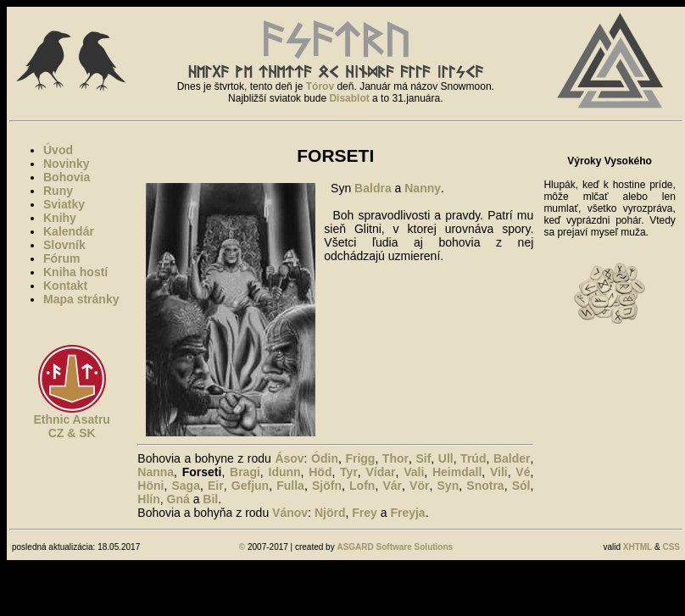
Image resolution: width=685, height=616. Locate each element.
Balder (512, 458)
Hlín (148, 499)
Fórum (62, 258)
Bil (210, 499)
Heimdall (457, 472)
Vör (419, 486)
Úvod (58, 150)
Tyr (349, 472)
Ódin (325, 458)
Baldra (373, 188)
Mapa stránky (81, 299)
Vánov (290, 513)
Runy (58, 191)
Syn (448, 486)
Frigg (360, 458)
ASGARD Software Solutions (395, 547)
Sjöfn (327, 486)
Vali (414, 472)
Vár (392, 486)
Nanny (423, 188)
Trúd (473, 458)
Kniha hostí (75, 272)
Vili (499, 472)
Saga (185, 486)
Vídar (381, 472)
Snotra (485, 486)
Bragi (245, 472)
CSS (671, 547)
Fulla (290, 486)
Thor (395, 458)
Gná (178, 499)
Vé (523, 472)
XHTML (638, 547)
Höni (150, 486)
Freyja (407, 513)
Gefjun (250, 486)
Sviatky (64, 204)
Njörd (330, 513)
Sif (423, 458)
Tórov (320, 86)
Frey (365, 513)
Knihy (60, 218)
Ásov (289, 458)
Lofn (362, 486)
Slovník (64, 245)
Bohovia (67, 177)
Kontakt (65, 286)
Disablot (349, 98)
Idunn (285, 472)
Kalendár (69, 231)
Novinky (66, 164)
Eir (216, 486)
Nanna (156, 472)
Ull (446, 458)
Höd (320, 472)
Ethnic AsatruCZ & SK (72, 426)
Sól (521, 486)
